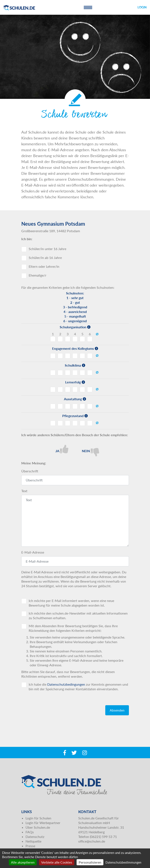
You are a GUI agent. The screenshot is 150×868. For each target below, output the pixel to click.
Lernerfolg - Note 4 (75, 390)
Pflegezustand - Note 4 (75, 423)
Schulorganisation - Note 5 (82, 339)
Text (24, 491)
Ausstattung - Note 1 (53, 406)
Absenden (117, 710)
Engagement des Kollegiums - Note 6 (90, 356)
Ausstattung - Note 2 (60, 406)
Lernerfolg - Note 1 (53, 390)
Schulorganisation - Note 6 (90, 339)
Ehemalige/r (38, 275)
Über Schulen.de (38, 827)
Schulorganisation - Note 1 (53, 339)
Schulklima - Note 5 (82, 373)
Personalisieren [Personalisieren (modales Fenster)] (90, 862)
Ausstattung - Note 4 (75, 406)
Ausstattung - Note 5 (82, 406)
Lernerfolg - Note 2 (60, 390)
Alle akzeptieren (23, 862)
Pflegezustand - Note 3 (68, 423)
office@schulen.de (92, 841)
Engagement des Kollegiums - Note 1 (53, 356)
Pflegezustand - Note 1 (53, 423)
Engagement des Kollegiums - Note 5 (82, 356)
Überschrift (30, 471)
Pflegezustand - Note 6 (90, 423)
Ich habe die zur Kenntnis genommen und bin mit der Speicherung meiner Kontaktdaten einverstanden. (78, 687)
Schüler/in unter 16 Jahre (47, 249)
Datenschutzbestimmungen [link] (123, 862)
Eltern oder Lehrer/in (44, 266)
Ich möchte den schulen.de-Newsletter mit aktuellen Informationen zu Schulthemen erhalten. (78, 616)
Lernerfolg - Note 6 (90, 390)
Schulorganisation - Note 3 (68, 339)
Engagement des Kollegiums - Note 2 (60, 356)
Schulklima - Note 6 (90, 373)
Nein (91, 451)
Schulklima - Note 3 (68, 373)
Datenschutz (35, 837)
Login (142, 7)
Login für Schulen (38, 818)
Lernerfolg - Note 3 (68, 390)
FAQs (30, 832)
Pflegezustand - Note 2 (60, 423)
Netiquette (33, 841)
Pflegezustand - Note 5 (82, 423)
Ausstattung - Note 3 (68, 406)
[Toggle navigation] (88, 7)
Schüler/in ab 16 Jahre (45, 258)
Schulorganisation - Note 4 (75, 339)
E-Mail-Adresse (33, 552)
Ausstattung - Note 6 (90, 406)
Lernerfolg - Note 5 (82, 390)
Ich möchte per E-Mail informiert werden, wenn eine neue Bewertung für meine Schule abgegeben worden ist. (71, 603)
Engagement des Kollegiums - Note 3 (68, 356)
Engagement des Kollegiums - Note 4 (75, 356)
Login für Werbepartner (43, 823)
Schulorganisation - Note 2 (60, 339)
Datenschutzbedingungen (66, 684)
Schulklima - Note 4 (75, 373)
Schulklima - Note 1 (53, 373)
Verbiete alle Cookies (57, 862)
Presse (30, 846)
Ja (62, 449)
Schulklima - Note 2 (60, 373)
